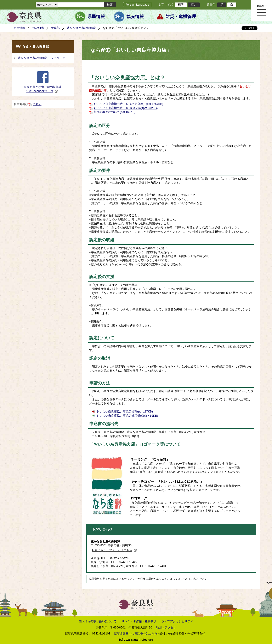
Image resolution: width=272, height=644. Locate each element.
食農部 (55, 28)
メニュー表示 (262, 10)
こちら (37, 104)
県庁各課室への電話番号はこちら (136, 633)
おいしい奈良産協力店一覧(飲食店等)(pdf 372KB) (126, 108)
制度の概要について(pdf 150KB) (115, 112)
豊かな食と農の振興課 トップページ (41, 58)
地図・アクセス (166, 627)
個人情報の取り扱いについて (98, 621)
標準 (181, 5)
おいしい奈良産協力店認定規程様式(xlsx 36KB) (127, 416)
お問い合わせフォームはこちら (114, 550)
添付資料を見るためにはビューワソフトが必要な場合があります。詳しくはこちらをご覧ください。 (150, 579)
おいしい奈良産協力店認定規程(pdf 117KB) (125, 411)
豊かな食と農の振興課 (81, 28)
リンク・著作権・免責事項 (139, 621)
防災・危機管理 (181, 17)
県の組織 (38, 28)
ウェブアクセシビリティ (177, 621)
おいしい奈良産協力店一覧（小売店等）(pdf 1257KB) (128, 104)
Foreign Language (137, 5)
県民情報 (96, 17)
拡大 (194, 5)
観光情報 (135, 17)
